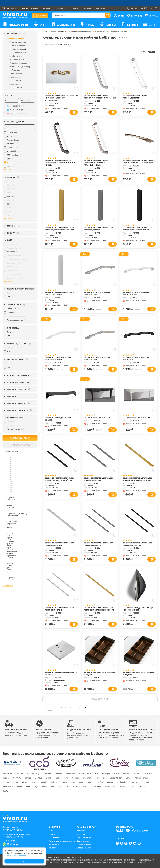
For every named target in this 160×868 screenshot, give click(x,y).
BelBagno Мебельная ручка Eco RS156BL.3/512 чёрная (138, 550)
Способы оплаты (84, 848)
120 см (9, 488)
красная (10, 544)
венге (9, 540)
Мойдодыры (15, 70)
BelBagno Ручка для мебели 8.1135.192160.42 (98, 298)
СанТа (67, 799)
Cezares (20, 786)
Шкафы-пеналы (16, 56)
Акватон (133, 795)
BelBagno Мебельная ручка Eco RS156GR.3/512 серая (100, 550)
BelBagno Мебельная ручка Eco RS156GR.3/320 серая (100, 485)
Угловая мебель (16, 74)
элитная (10, 580)
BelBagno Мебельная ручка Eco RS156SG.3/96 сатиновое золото (61, 232)
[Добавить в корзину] (74, 115)
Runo (120, 790)
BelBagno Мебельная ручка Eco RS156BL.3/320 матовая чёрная (61, 485)
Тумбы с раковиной (17, 46)
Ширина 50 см (15, 77)
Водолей (36, 799)
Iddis (120, 786)
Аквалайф (120, 795)
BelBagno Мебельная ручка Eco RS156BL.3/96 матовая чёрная (138, 232)
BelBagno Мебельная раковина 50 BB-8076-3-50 (60, 681)
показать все (9, 169)
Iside (129, 786)
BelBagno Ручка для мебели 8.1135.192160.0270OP (59, 363)
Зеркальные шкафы (18, 53)
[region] (19, 150)
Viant (80, 795)
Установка (73, 8)
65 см (9, 468)
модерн (10, 528)
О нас (51, 831)
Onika (66, 790)
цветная (10, 534)
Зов (46, 799)
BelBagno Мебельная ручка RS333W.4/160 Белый (136, 97)
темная (9, 566)
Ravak (101, 790)
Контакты (100, 8)
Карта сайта (54, 844)
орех (8, 572)
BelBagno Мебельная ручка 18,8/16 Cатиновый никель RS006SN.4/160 (136, 166)
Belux (127, 782)
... (80, 716)
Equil (86, 786)
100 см (9, 482)
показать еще (100, 707)
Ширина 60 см (15, 81)
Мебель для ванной (15, 38)
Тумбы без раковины (18, 63)
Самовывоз (59, 8)
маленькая (11, 506)
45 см (9, 460)
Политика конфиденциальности (62, 841)
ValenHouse (58, 795)
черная (9, 538)
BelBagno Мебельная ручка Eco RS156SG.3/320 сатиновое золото (139, 485)
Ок (24, 861)
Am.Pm (22, 782)
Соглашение (54, 837)
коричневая (11, 556)
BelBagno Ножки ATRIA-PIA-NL (98, 423)
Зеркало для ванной (18, 49)
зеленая (10, 550)
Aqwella (64, 782)
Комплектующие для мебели (83, 31)
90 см (9, 478)
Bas (106, 782)
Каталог (46, 31)
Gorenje (97, 786)
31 (85, 716)
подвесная (11, 498)
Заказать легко (83, 841)
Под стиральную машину (20, 67)
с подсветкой (12, 516)
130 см (9, 490)
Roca (111, 790)
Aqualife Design (37, 782)
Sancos (130, 790)
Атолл (145, 795)
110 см (9, 486)
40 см (9, 458)
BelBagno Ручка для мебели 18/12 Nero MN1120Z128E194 (139, 615)
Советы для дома (84, 844)
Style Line (34, 795)
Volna (108, 795)
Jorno (5, 790)
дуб (8, 568)
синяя (9, 546)
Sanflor (141, 790)
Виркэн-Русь (22, 799)
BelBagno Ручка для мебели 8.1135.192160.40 (98, 363)
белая (9, 536)
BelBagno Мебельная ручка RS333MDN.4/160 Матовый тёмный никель (61, 166)
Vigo (89, 795)
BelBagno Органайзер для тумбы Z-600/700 (101, 681)
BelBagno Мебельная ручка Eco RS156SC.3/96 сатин (61, 298)
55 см (9, 464)
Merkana (35, 790)
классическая (12, 522)
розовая (10, 558)
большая (10, 508)
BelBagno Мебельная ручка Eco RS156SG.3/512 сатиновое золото (100, 615)
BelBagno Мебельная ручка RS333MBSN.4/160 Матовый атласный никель (97, 166)
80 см (9, 474)
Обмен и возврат (84, 837)
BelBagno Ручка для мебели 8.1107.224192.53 (137, 363)
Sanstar (6, 795)
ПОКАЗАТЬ (20, 438)
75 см (9, 472)
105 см (9, 484)
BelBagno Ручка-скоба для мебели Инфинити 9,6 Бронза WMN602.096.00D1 (59, 98)
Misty (46, 790)
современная (12, 524)
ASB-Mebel (77, 782)
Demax (67, 786)
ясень (9, 570)
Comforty (32, 786)
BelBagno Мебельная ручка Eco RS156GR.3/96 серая (100, 232)
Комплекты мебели (18, 42)
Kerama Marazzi (20, 790)
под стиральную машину (17, 514)
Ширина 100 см (16, 88)
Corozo (44, 786)
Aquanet (52, 782)
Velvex (70, 795)
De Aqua (56, 786)
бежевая (10, 542)
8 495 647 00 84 (14, 830)
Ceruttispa (7, 786)
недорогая (11, 578)
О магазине (87, 8)
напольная (11, 500)
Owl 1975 (90, 790)
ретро (9, 526)
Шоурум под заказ (29, 8)
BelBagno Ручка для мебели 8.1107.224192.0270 (137, 298)
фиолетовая (12, 552)
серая (9, 548)
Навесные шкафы (17, 60)
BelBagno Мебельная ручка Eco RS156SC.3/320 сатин (61, 550)
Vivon (98, 795)
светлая (10, 564)
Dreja (77, 786)
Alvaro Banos (9, 782)
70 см (9, 470)
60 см (9, 466)
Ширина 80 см (15, 84)
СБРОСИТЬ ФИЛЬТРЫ (20, 445)
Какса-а (56, 799)
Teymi (45, 795)
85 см (9, 476)
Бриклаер (7, 799)
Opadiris (77, 790)
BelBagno (116, 782)
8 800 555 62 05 (14, 837)
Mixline (56, 790)
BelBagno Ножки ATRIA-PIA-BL (137, 423)
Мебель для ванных (60, 31)
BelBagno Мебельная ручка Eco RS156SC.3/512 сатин (61, 615)
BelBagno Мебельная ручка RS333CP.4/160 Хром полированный (97, 98)
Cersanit (149, 782)
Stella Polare (19, 795)
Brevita (137, 782)
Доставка (46, 8)
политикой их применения (15, 855)
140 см (9, 492)
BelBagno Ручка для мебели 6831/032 (59, 424)
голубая (10, 554)
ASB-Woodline (93, 782)
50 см (9, 462)
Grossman (109, 786)
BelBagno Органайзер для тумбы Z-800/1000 (139, 681)
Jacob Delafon (142, 786)
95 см (9, 480)
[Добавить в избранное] (76, 88)
